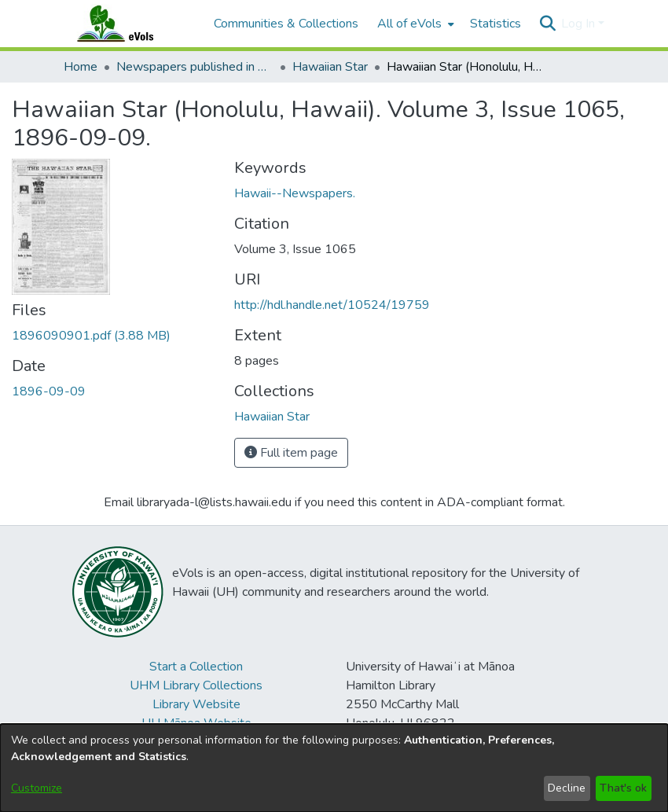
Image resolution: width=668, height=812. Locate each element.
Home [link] (81, 67)
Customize (37, 788)
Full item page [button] (291, 453)
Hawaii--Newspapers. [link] (295, 193)
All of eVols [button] (409, 24)
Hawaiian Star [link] (330, 67)
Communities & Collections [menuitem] (286, 24)
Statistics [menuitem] (495, 24)
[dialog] (334, 768)
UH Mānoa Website (196, 723)
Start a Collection (196, 667)
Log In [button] (580, 24)
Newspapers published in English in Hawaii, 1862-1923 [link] (195, 67)
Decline (567, 788)
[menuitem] (414, 24)
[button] (547, 24)
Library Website (196, 704)
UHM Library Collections (196, 685)
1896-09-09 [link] (49, 391)
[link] (91, 336)
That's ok (623, 788)
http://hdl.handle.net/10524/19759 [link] (332, 305)
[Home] (130, 24)
